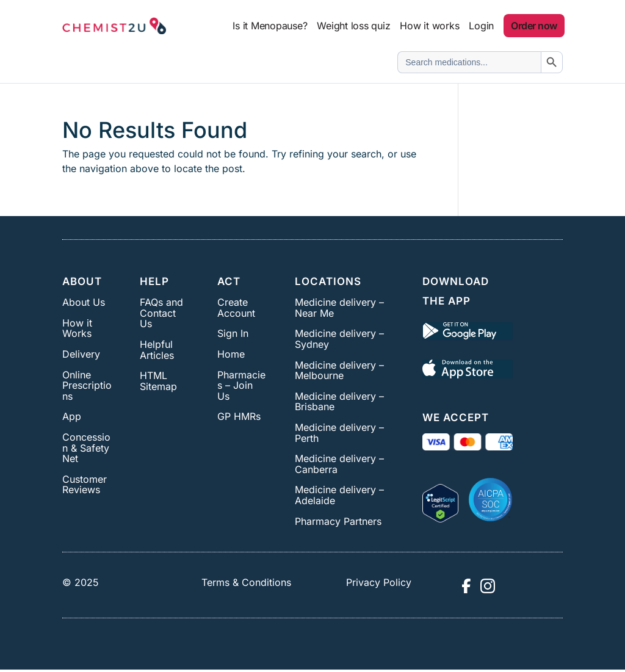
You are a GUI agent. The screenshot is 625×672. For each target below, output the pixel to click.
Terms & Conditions (246, 582)
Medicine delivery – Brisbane (339, 402)
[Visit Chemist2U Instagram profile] (488, 586)
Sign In (233, 333)
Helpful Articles (157, 350)
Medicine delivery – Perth (339, 433)
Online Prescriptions (87, 385)
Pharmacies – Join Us (241, 385)
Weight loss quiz (353, 26)
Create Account (236, 308)
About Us (84, 302)
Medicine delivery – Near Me (339, 308)
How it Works (77, 328)
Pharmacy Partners (338, 521)
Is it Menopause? (270, 26)
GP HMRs (239, 416)
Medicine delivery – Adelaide (339, 495)
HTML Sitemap (158, 381)
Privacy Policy (379, 582)
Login (481, 26)
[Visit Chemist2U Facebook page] (466, 586)
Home (231, 354)
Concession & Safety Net (86, 448)
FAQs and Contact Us (161, 313)
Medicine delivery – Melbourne (339, 370)
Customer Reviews (85, 485)
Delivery (81, 354)
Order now (534, 26)
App (72, 416)
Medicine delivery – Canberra (339, 464)
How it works (429, 26)
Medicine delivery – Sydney (339, 339)
